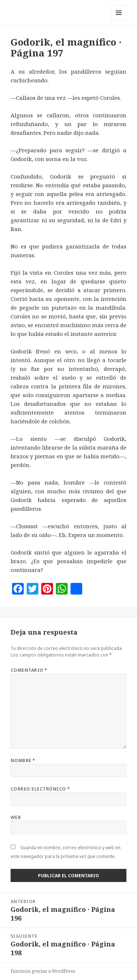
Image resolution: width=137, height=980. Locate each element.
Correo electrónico (40, 789)
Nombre (23, 761)
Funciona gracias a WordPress (43, 971)
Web (16, 817)
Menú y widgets (119, 20)
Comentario (29, 670)
